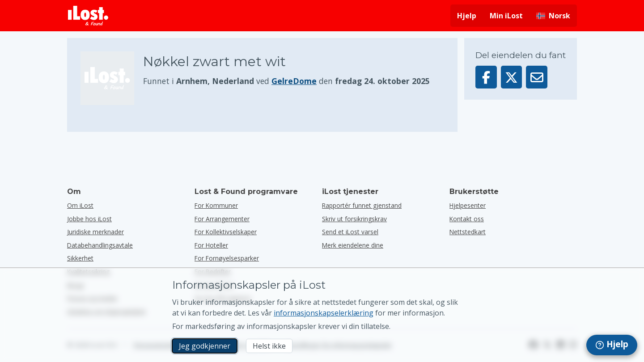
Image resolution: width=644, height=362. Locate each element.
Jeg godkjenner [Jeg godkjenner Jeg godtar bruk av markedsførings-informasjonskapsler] (205, 346)
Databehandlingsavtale (100, 245)
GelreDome (294, 81)
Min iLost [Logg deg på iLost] (506, 16)
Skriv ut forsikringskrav (354, 219)
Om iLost (80, 205)
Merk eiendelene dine (353, 245)
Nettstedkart (468, 232)
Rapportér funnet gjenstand (362, 205)
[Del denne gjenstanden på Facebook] (486, 77)
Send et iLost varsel (350, 232)
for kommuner (216, 205)
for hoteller (211, 245)
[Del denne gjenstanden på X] (512, 77)
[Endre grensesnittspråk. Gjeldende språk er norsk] (553, 16)
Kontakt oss (467, 219)
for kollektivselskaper (226, 232)
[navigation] (612, 345)
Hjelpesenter (468, 205)
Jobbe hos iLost (89, 219)
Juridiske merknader (95, 232)
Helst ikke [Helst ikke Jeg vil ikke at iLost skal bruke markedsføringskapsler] (269, 346)
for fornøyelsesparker (227, 258)
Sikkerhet (80, 258)
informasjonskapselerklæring (324, 313)
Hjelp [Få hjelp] (467, 16)
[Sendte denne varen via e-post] (537, 77)
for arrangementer (222, 219)
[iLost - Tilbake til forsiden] (88, 16)
